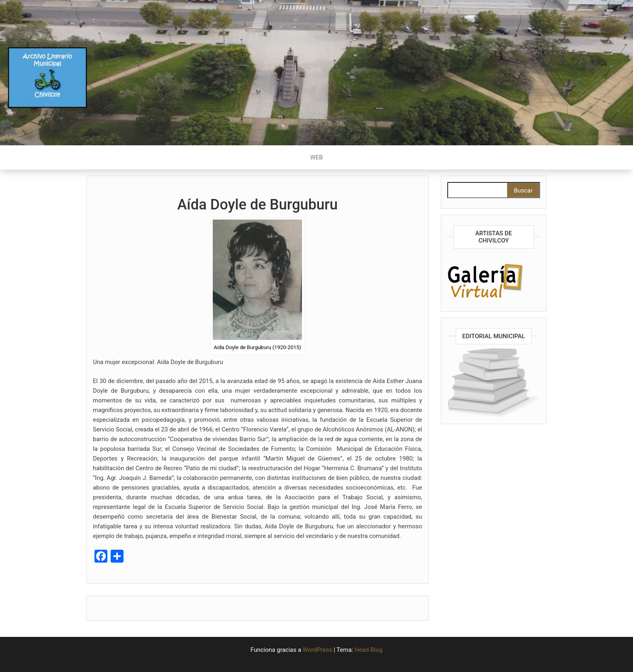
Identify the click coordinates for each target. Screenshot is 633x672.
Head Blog (368, 650)
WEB (316, 157)
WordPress (318, 650)
